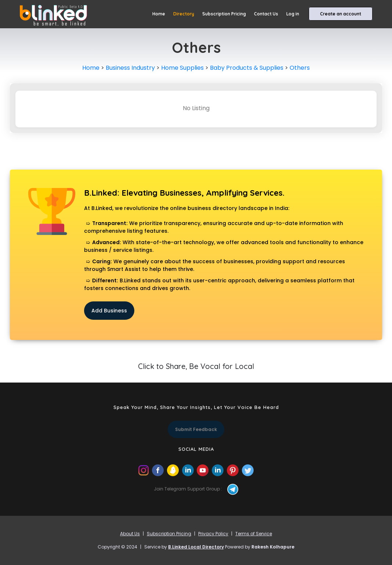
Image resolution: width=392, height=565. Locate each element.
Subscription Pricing (224, 14)
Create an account (341, 14)
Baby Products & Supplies (247, 68)
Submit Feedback (196, 429)
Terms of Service (254, 534)
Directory (184, 14)
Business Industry (130, 68)
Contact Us (266, 14)
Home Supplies (182, 68)
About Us (130, 534)
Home (159, 14)
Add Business (109, 311)
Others (300, 68)
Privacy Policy (213, 534)
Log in (293, 14)
